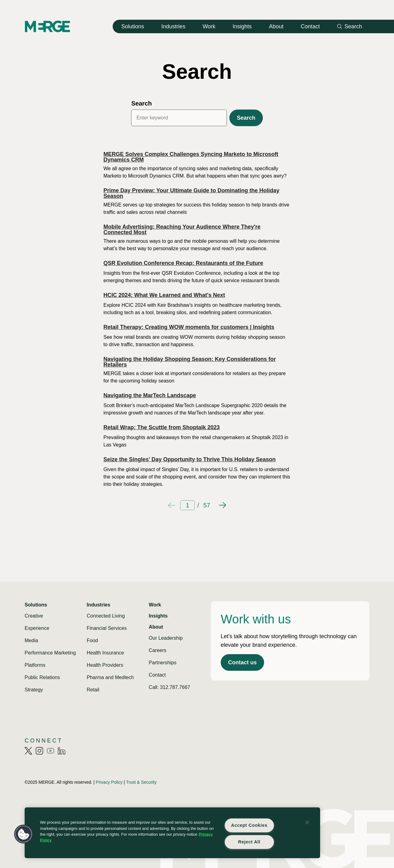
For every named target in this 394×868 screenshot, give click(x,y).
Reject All (249, 842)
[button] (24, 834)
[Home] (47, 26)
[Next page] (223, 505)
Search (141, 103)
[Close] (307, 822)
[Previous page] (171, 505)
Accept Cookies (249, 825)
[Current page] (187, 505)
